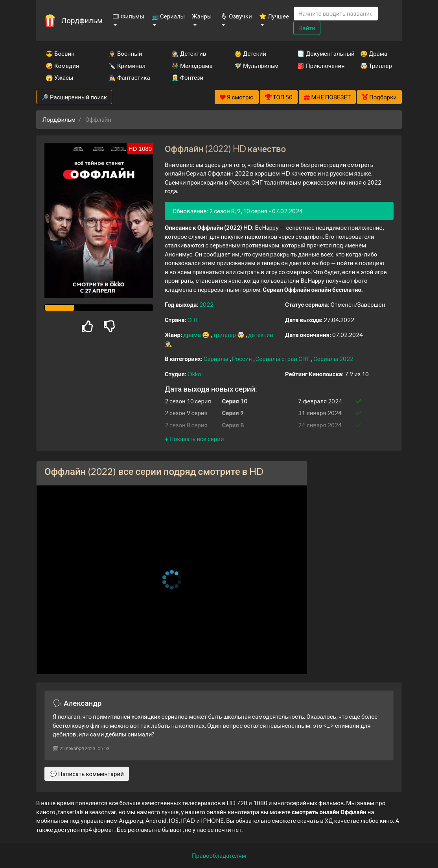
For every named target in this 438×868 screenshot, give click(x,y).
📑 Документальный (318, 53)
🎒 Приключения (318, 66)
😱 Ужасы (60, 77)
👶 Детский (250, 53)
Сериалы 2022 (333, 359)
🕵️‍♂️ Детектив (189, 53)
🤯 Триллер (376, 66)
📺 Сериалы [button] (168, 16)
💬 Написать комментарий (87, 774)
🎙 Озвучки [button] (236, 16)
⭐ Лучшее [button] (274, 16)
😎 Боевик (60, 53)
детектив (261, 335)
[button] (194, 439)
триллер (225, 335)
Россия (243, 359)
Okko (194, 374)
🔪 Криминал (127, 66)
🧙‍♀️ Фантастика (129, 77)
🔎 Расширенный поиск (74, 97)
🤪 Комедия (62, 66)
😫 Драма (374, 53)
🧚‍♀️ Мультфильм (255, 66)
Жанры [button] (202, 16)
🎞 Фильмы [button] (128, 16)
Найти (307, 28)
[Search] (336, 14)
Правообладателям (219, 855)
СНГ (193, 320)
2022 (206, 304)
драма (193, 335)
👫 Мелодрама (192, 66)
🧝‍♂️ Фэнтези (187, 77)
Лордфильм (82, 20)
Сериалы (217, 359)
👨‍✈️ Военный (125, 53)
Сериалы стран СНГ (283, 359)
